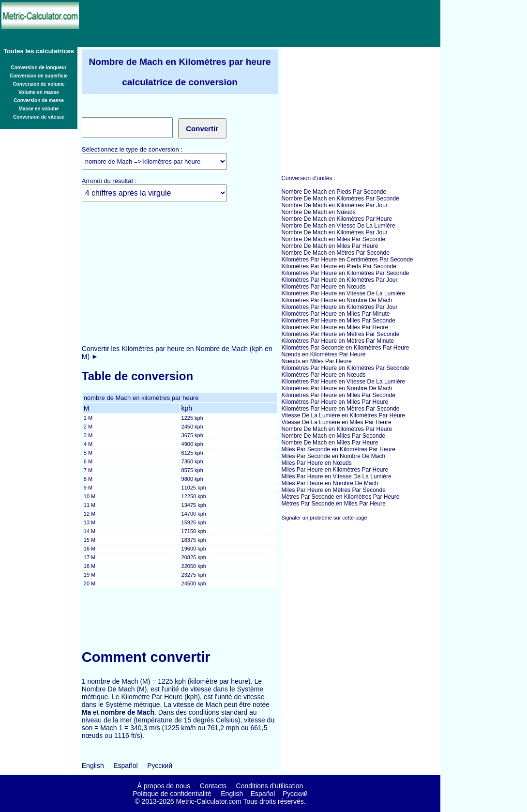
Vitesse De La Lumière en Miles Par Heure (336, 422)
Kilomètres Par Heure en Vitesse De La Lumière (343, 293)
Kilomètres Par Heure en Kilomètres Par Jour (339, 280)
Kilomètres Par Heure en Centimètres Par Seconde (347, 260)
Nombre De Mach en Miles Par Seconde (333, 239)
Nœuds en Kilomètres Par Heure (323, 354)
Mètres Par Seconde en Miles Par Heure (333, 504)
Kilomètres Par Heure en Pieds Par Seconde (339, 266)
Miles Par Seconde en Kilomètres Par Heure (338, 449)
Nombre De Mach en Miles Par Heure (330, 246)
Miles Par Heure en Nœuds (316, 463)
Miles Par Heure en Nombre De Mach (330, 483)
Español (126, 766)
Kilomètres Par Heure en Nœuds (323, 287)
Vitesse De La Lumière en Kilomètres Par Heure (343, 415)
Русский (160, 766)
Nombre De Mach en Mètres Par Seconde (335, 253)
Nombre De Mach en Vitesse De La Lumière (338, 226)
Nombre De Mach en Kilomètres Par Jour (334, 205)
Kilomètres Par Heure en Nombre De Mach (337, 300)
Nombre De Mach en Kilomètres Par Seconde (340, 199)
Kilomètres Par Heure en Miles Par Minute (335, 314)
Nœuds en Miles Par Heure (316, 361)
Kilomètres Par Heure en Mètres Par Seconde (340, 334)
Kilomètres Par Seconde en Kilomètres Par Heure (345, 348)
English (93, 766)
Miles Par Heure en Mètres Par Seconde (333, 490)
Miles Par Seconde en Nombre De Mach (333, 456)
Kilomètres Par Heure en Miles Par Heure (335, 327)
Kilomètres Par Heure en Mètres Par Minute (338, 341)
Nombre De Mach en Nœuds (318, 212)
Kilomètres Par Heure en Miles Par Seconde (338, 321)
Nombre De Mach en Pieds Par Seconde (334, 192)
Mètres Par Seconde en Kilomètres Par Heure (340, 497)
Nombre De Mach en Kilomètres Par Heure (337, 219)
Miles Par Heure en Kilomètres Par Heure (335, 470)
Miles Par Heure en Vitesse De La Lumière (336, 476)
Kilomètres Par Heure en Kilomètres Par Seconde (345, 273)
